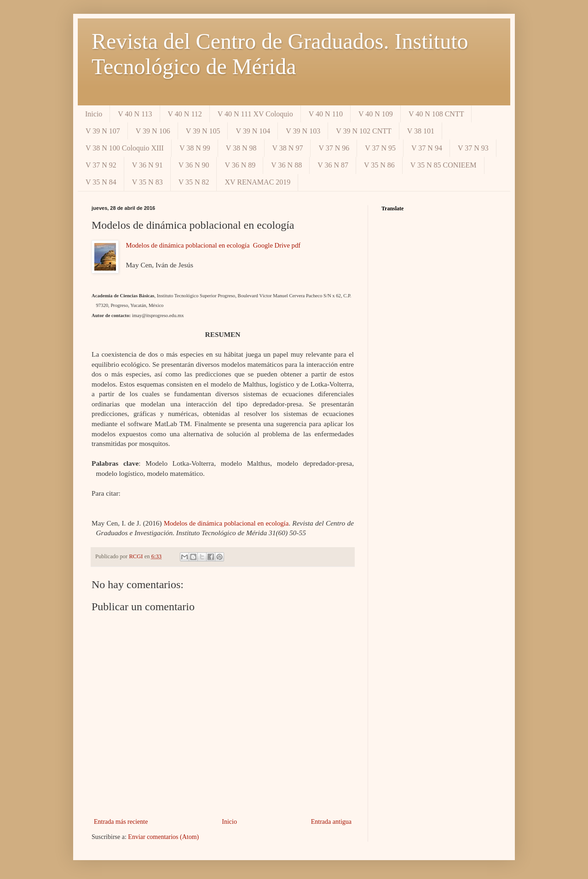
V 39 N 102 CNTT (364, 131)
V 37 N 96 (334, 148)
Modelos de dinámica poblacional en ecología (187, 245)
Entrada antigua (331, 822)
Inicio (94, 114)
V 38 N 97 (288, 148)
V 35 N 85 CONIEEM (444, 165)
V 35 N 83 (147, 182)
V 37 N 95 (380, 148)
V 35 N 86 (379, 165)
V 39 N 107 (103, 131)
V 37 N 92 (101, 165)
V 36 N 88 (286, 165)
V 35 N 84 (101, 182)
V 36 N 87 (333, 165)
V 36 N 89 (240, 165)
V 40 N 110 (326, 114)
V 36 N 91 (147, 165)
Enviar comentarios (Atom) (163, 837)
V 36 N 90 (194, 165)
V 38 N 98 (241, 148)
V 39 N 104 (253, 131)
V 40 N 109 (376, 114)
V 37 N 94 (427, 148)
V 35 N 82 (194, 182)
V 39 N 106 (153, 131)
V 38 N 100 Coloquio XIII (125, 148)
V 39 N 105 (203, 131)
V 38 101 (421, 131)
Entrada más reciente (121, 822)
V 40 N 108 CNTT (436, 114)
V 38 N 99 (195, 148)
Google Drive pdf (277, 245)
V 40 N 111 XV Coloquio (255, 114)
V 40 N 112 (185, 114)
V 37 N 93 (473, 148)
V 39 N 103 (303, 131)
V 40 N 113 (135, 114)
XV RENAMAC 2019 (257, 182)
